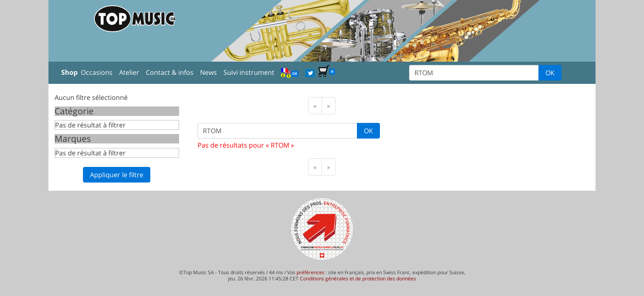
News (208, 72)
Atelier (129, 72)
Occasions (97, 72)
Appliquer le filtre (117, 175)
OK (550, 73)
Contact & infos (170, 72)
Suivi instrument (249, 72)
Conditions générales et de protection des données (358, 279)
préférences (310, 272)
